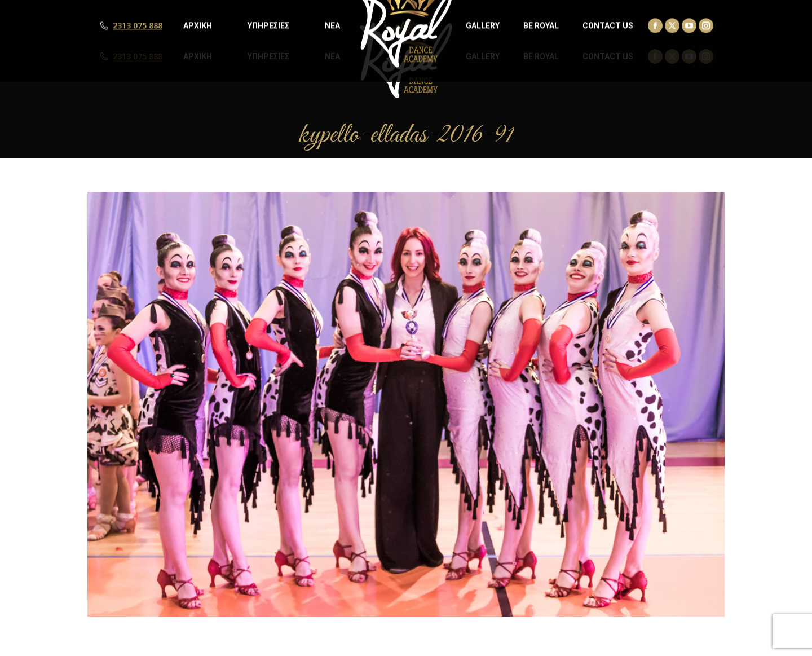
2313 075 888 (138, 56)
